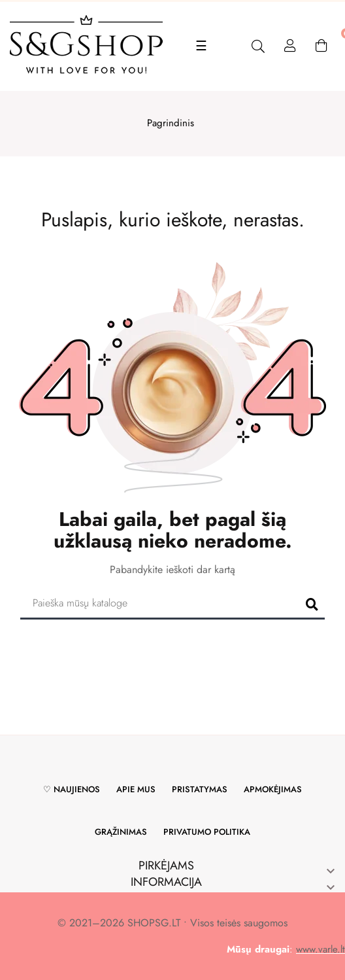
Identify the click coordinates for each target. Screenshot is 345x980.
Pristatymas (200, 789)
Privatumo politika (207, 832)
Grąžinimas (121, 832)
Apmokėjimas (273, 789)
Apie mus (136, 789)
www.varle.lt (320, 949)
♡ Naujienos (72, 789)
